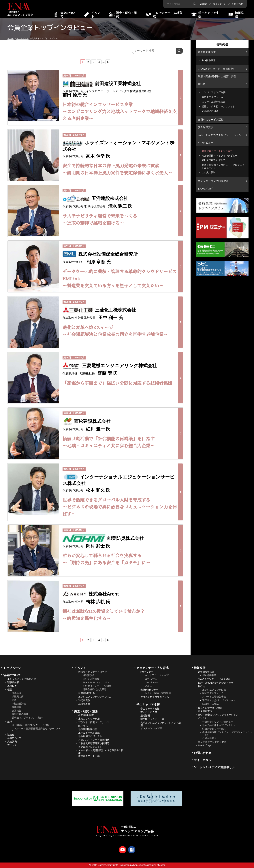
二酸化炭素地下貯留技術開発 (94, 743)
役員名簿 (16, 693)
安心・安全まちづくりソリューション (220, 135)
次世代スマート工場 (89, 756)
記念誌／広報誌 (210, 111)
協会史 (11, 735)
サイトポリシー (204, 760)
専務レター (13, 686)
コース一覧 (151, 679)
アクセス (12, 745)
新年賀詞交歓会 (87, 693)
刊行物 (202, 84)
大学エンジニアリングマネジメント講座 (161, 724)
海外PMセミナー (149, 690)
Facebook (132, 850)
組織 (10, 722)
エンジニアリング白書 (214, 92)
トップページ (12, 668)
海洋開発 (83, 726)
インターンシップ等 (151, 728)
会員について (14, 738)
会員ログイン (220, 4)
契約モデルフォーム (212, 97)
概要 (10, 690)
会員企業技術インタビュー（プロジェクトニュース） (223, 166)
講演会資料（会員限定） (96, 689)
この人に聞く (209, 172)
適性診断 (145, 716)
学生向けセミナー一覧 (152, 719)
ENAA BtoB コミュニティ (96, 682)
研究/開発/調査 (86, 715)
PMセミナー (147, 672)
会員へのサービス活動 (211, 120)
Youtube (123, 850)
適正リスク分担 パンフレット (218, 106)
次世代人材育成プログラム (155, 697)
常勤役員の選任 (20, 714)
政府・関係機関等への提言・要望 (217, 76)
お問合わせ (238, 4)
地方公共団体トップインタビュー (220, 156)
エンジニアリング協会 (20, 10)
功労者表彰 (84, 700)
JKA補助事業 (209, 60)
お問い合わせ (203, 753)
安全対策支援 (206, 127)
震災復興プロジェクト (90, 747)
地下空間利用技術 (88, 729)
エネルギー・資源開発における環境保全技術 (101, 752)
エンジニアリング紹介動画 (213, 181)
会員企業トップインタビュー (217, 151)
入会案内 (12, 742)
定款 (14, 700)
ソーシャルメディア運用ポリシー (216, 767)
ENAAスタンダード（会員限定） (217, 69)
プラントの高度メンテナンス (94, 722)
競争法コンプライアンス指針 (27, 718)
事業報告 (16, 707)
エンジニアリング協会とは (22, 679)
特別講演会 (89, 675)
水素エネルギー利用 (89, 719)
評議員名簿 (18, 697)
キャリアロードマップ (157, 675)
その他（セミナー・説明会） (98, 686)
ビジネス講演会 (91, 679)
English (204, 4)
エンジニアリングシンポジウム (95, 697)
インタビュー (206, 142)
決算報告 (16, 711)
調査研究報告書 (207, 52)
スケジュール (152, 682)
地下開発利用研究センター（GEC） (31, 725)
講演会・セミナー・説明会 (93, 672)
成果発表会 (84, 704)
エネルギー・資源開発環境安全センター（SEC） (36, 730)
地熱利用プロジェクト (90, 736)
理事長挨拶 (13, 683)
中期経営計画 (19, 704)
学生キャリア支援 (150, 709)
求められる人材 (149, 712)
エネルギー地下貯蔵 (89, 733)
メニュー (150, 686)
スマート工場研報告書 (214, 102)
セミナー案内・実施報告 (158, 693)
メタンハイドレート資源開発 (94, 740)
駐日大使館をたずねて (214, 160)
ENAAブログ (205, 188)
